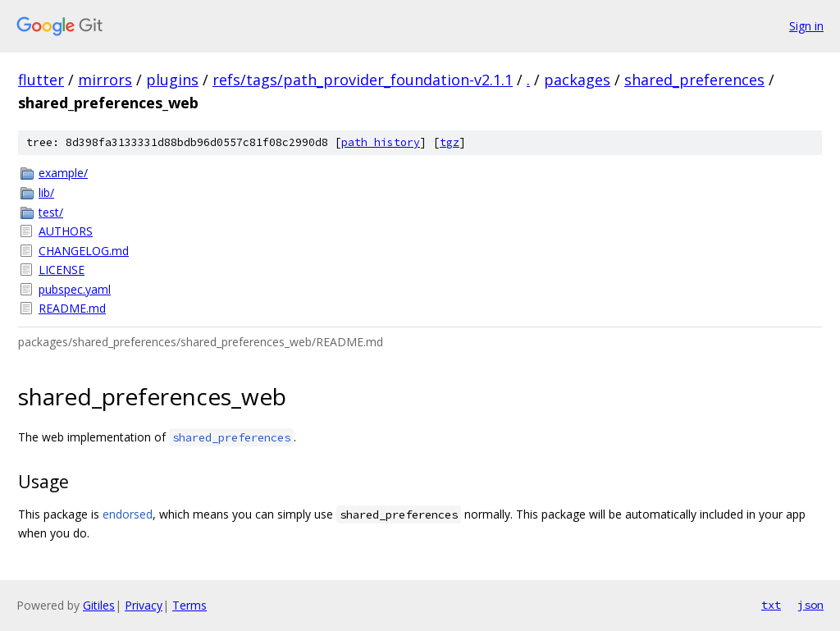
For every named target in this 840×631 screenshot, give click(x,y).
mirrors (105, 80)
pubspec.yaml (75, 289)
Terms (189, 605)
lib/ (46, 192)
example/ (63, 173)
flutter (41, 80)
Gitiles (99, 605)
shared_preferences (694, 80)
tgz (450, 142)
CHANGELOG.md (84, 251)
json (810, 605)
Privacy (144, 605)
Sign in (806, 26)
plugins (172, 80)
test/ (51, 212)
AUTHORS (66, 231)
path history (381, 142)
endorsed (128, 514)
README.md (72, 308)
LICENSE (62, 270)
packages (577, 80)
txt (771, 605)
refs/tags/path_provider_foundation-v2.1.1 (363, 80)
